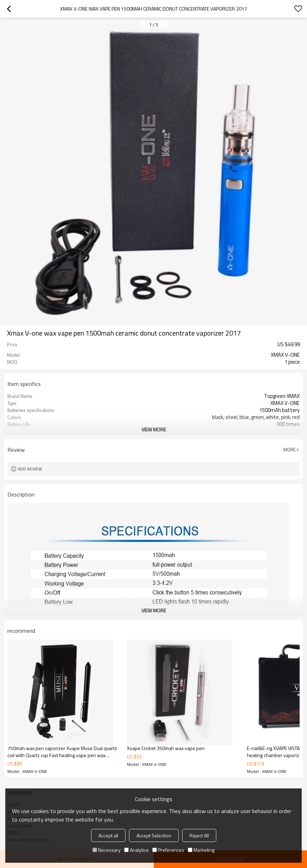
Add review (30, 469)
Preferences (168, 850)
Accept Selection (154, 835)
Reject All (199, 835)
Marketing (201, 850)
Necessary (107, 850)
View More (154, 429)
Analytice (136, 850)
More (290, 450)
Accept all (108, 835)
